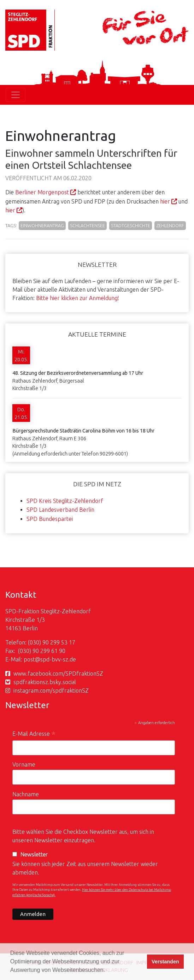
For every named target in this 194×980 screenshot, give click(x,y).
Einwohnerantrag (42, 225)
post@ (32, 659)
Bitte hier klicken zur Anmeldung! (78, 298)
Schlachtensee (87, 225)
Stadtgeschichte (131, 225)
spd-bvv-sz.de (58, 659)
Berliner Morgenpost (42, 192)
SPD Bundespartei (50, 519)
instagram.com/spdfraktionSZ (51, 690)
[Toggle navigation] (16, 95)
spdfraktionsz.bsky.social (45, 682)
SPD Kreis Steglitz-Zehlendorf (65, 501)
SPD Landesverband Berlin (60, 510)
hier (165, 201)
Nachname (26, 794)
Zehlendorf (170, 225)
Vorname (24, 764)
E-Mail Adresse (34, 735)
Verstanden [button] (165, 962)
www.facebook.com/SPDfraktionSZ (58, 674)
